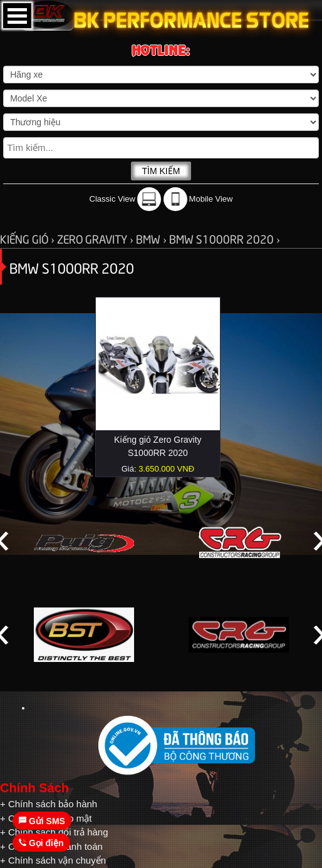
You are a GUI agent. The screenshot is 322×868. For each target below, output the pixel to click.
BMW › (153, 238)
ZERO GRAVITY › (96, 238)
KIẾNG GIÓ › (29, 238)
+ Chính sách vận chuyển (53, 860)
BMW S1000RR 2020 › (225, 238)
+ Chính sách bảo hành (49, 804)
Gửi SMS (42, 821)
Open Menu (17, 16)
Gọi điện (41, 843)
